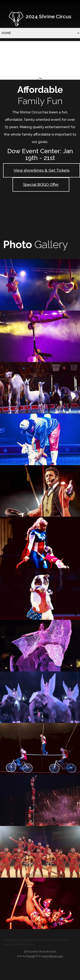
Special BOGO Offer (41, 184)
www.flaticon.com (52, 956)
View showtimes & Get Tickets (42, 170)
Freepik (31, 956)
